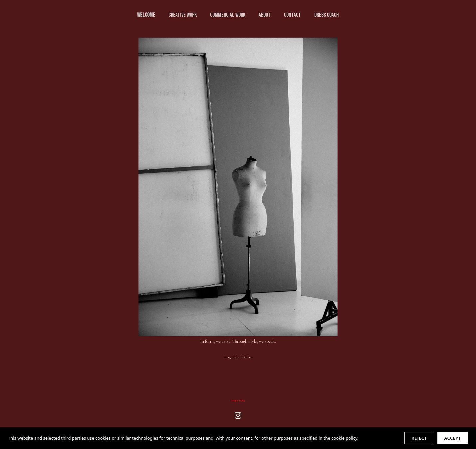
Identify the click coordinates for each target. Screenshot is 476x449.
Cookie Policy (238, 401)
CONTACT (292, 15)
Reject (419, 438)
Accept (453, 438)
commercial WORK (228, 15)
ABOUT (265, 15)
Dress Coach (327, 15)
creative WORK (183, 15)
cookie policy (344, 438)
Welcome (146, 15)
